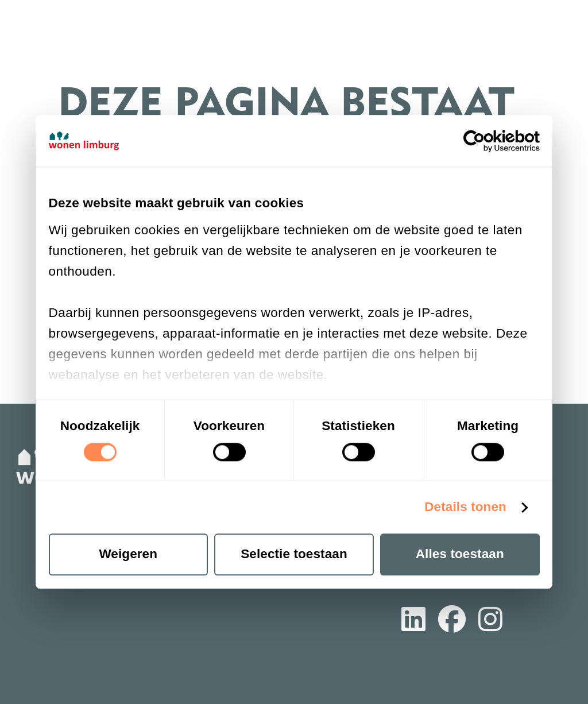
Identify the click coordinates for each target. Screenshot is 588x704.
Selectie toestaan (294, 554)
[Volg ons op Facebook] (452, 621)
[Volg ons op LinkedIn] (413, 621)
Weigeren (128, 554)
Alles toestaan (460, 554)
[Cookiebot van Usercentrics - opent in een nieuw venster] (490, 141)
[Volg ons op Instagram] (490, 621)
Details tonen (465, 507)
